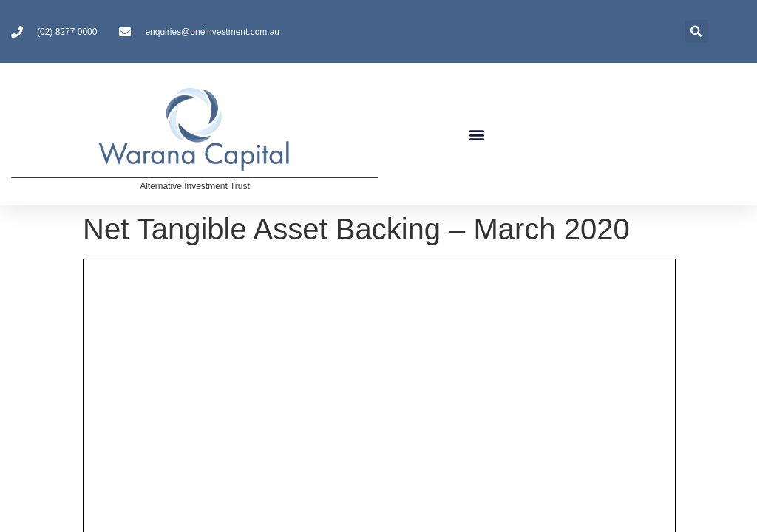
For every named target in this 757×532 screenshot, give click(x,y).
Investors (166, 335)
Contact (304, 334)
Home (43, 334)
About (98, 335)
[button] (476, 134)
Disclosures (239, 334)
